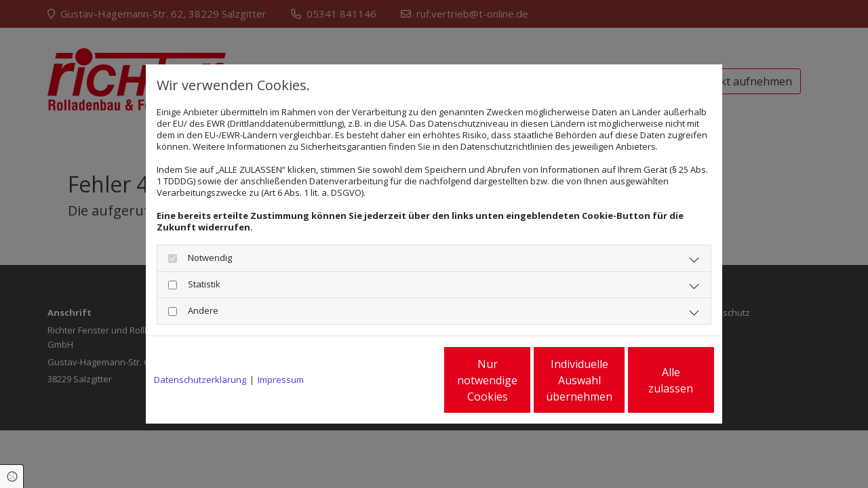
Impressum (281, 380)
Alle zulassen (651, 380)
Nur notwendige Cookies (394, 380)
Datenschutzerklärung (200, 380)
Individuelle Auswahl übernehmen (523, 380)
